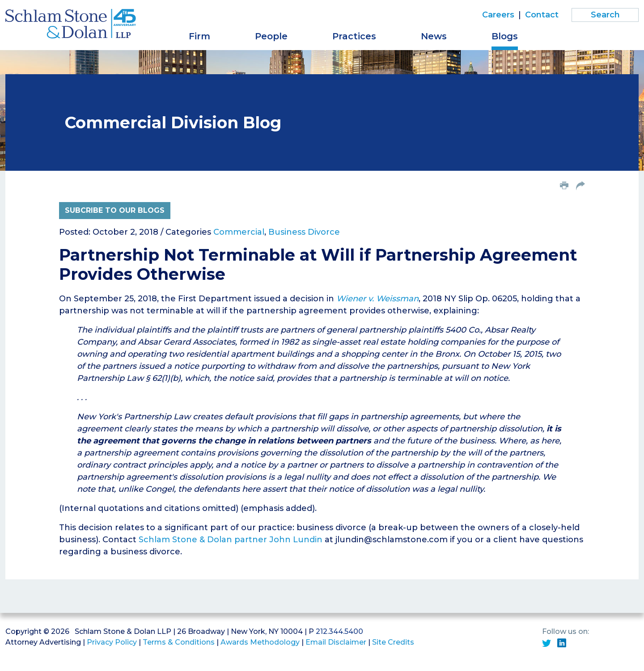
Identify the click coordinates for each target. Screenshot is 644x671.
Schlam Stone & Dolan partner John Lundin (231, 540)
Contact (542, 15)
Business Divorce (304, 232)
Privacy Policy (112, 642)
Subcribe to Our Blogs (115, 210)
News (434, 36)
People (271, 36)
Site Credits (393, 642)
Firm (199, 36)
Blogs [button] (505, 36)
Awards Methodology (260, 642)
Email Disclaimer (336, 642)
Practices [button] (354, 36)
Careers (498, 15)
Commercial (239, 232)
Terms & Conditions (179, 642)
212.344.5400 (339, 631)
